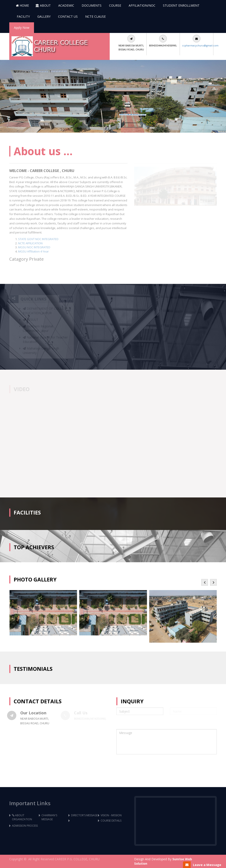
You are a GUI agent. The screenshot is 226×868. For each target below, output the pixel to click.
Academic (66, 5)
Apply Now (22, 28)
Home (22, 5)
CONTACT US (67, 16)
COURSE (115, 5)
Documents (91, 5)
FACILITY (23, 16)
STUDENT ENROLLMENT (181, 5)
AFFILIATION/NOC (142, 5)
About (43, 5)
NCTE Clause (95, 16)
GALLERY (43, 16)
